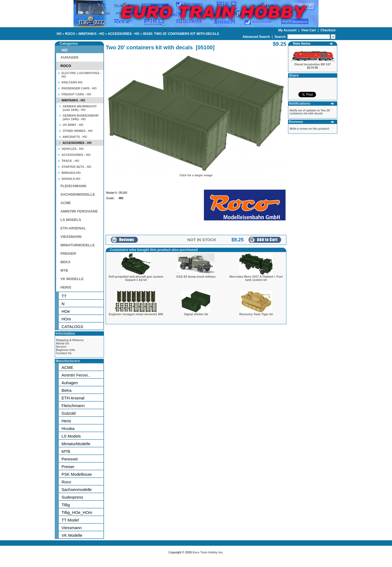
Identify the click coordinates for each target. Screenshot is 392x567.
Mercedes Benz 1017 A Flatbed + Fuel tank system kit (256, 278)
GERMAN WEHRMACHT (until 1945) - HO (80, 108)
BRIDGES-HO (71, 173)
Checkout (328, 30)
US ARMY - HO (73, 125)
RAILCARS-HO (72, 82)
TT (64, 296)
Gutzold (69, 413)
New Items (302, 43)
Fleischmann (73, 406)
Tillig (66, 505)
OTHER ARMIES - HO (78, 131)
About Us (62, 343)
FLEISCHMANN (73, 186)
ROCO (70, 34)
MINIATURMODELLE (78, 245)
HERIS (66, 287)
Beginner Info (65, 350)
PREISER (68, 254)
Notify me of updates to (310, 112)
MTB (64, 270)
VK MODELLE (72, 279)
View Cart (309, 30)
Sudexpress (72, 497)
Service (61, 347)
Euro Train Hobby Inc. (208, 552)
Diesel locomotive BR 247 (313, 64)
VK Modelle (72, 535)
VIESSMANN (71, 237)
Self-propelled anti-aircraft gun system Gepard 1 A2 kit (136, 278)
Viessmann (72, 528)
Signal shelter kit (196, 314)
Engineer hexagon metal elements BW (136, 314)
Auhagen (70, 383)
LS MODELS (71, 220)
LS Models (71, 436)
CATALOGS (72, 327)
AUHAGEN (69, 57)
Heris (66, 421)
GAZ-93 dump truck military (196, 277)
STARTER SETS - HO (76, 167)
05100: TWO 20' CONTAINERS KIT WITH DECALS (181, 34)
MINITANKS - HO (91, 34)
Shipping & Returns (70, 340)
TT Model (70, 520)
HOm (66, 319)
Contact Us (64, 353)
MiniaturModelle (76, 444)
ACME (66, 203)
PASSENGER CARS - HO (79, 88)
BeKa (67, 390)
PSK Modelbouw (77, 474)
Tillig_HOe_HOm (77, 512)
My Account (288, 30)
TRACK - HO (70, 161)
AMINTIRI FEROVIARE (79, 211)
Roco (66, 482)
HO (59, 34)
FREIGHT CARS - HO (76, 94)
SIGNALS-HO (71, 179)
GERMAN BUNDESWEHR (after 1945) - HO (81, 117)
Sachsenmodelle (77, 489)
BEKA (65, 262)
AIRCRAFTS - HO (75, 137)
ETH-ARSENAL (73, 228)
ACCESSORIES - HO (124, 34)
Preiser (68, 467)
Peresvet (70, 459)
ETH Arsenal (73, 398)
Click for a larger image (196, 175)
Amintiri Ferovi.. (76, 375)
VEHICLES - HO (73, 149)
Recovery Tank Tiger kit (256, 314)
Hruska (68, 428)
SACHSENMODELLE (78, 194)
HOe (66, 311)
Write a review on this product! (310, 129)
